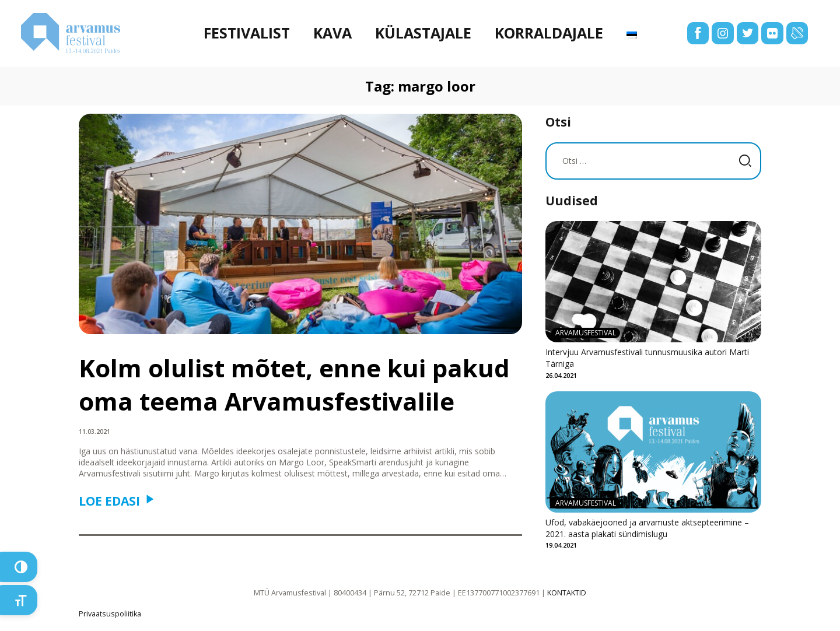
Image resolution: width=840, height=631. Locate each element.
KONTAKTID (567, 593)
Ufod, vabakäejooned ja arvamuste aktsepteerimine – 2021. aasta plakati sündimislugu (647, 528)
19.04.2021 (561, 545)
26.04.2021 (561, 375)
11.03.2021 (94, 432)
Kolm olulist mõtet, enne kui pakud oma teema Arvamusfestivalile (294, 384)
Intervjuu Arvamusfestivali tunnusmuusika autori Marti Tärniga (647, 358)
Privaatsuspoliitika (110, 614)
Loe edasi (109, 501)
